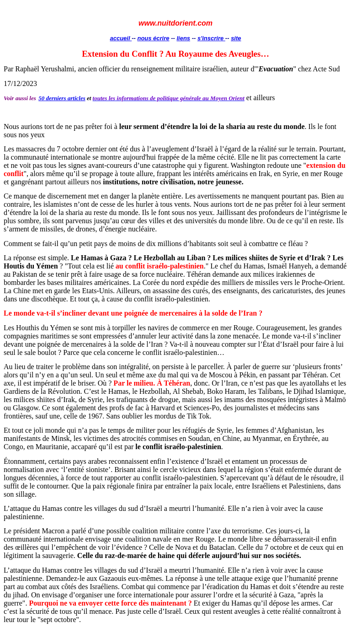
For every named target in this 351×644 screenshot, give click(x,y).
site (236, 38)
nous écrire (153, 38)
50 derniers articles (62, 98)
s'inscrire (211, 38)
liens (183, 38)
